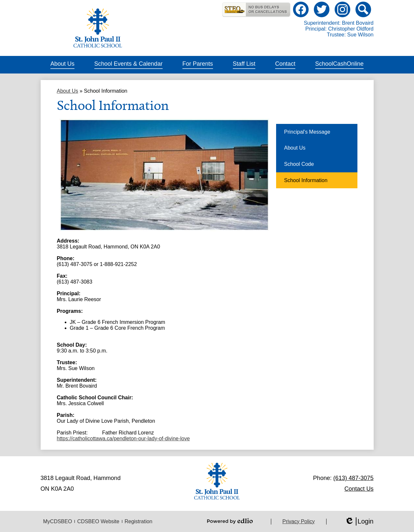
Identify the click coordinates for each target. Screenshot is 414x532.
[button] (62, 65)
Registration (138, 521)
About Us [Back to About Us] (68, 91)
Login (359, 521)
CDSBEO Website (98, 521)
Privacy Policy (299, 521)
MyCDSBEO (58, 521)
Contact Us (359, 489)
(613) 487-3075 (354, 478)
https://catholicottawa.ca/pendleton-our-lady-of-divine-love (123, 439)
